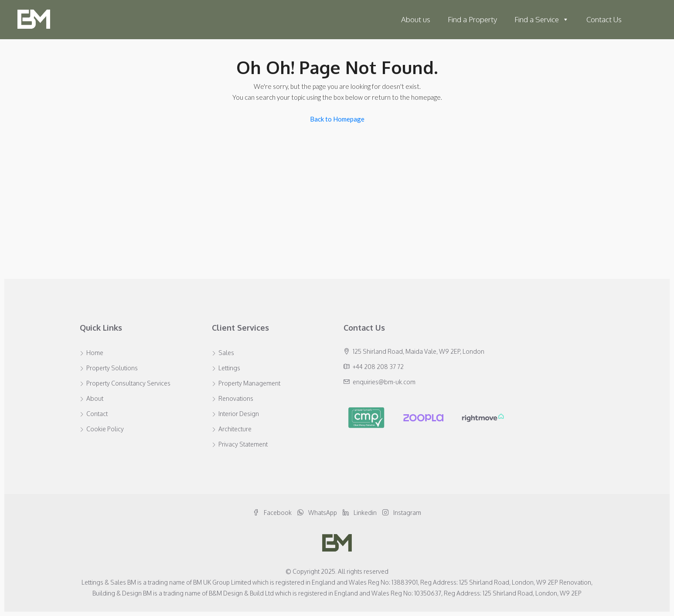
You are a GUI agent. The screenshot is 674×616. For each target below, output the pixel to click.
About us (416, 19)
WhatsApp (318, 513)
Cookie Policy (105, 429)
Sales (226, 353)
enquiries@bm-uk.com (384, 382)
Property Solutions (112, 368)
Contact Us (604, 19)
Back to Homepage (337, 119)
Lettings (229, 368)
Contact (97, 414)
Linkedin (360, 513)
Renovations (236, 398)
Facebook (273, 513)
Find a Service (542, 20)
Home (95, 353)
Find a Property (472, 19)
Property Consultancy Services (128, 383)
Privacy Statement (243, 444)
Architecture (235, 429)
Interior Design (239, 414)
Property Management (249, 383)
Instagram (402, 513)
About (95, 398)
